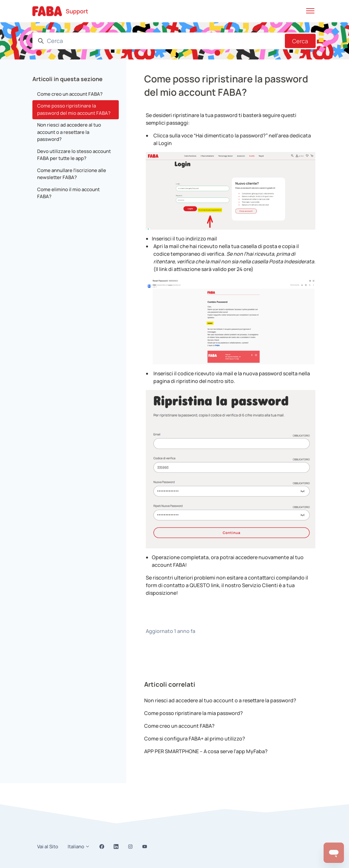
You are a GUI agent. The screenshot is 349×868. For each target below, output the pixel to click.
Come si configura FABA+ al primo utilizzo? (195, 739)
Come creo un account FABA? (179, 726)
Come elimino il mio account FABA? (68, 193)
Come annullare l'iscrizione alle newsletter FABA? (72, 174)
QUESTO (200, 585)
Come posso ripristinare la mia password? (194, 713)
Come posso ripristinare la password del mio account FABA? (74, 109)
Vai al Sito (48, 847)
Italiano (79, 847)
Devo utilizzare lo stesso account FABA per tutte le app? (74, 155)
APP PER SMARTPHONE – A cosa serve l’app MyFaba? (206, 751)
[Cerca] (175, 41)
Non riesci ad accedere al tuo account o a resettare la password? (220, 700)
